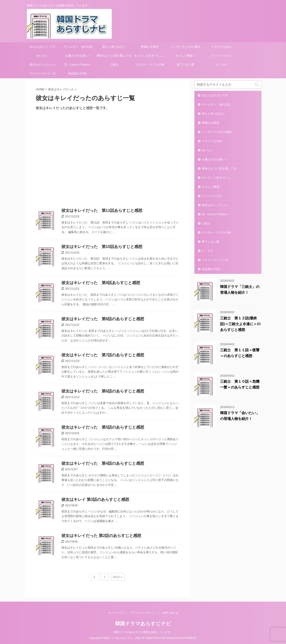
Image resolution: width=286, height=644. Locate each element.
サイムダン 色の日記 (78, 47)
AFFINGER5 (189, 638)
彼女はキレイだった (43, 65)
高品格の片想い (78, 73)
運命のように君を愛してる (114, 56)
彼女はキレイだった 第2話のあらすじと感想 (101, 536)
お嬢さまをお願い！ (78, 56)
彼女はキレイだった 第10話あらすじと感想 (102, 247)
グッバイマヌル (221, 56)
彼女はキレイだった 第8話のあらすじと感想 (103, 319)
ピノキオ (221, 65)
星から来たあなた (114, 47)
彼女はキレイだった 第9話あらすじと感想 (101, 283)
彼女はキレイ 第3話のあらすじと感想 (95, 500)
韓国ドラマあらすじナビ (143, 624)
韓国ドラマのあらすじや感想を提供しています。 (143, 632)
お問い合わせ (170, 613)
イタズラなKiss (221, 47)
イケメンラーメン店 (43, 73)
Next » (118, 577)
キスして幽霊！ (186, 56)
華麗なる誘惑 (150, 47)
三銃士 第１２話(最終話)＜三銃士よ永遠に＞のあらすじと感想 (240, 324)
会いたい (42, 56)
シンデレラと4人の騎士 (185, 47)
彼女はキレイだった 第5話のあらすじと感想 (103, 427)
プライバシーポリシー (143, 613)
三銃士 (114, 65)
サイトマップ (116, 613)
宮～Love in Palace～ (78, 65)
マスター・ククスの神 (150, 65)
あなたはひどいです (43, 47)
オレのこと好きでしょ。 (150, 56)
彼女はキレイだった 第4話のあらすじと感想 (103, 463)
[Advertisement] (107, 158)
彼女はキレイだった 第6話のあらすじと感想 (103, 391)
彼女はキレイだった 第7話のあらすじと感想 (103, 355)
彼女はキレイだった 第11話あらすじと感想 (102, 211)
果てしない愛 (185, 65)
